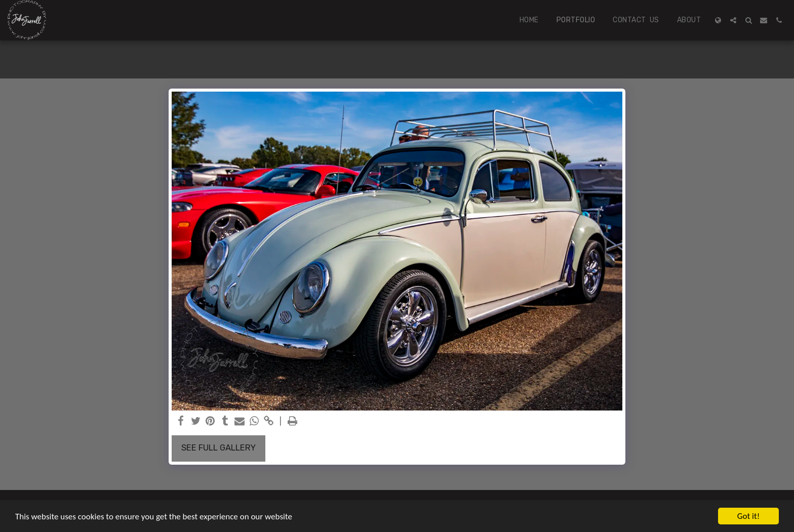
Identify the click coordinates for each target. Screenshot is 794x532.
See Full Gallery (219, 448)
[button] (733, 20)
